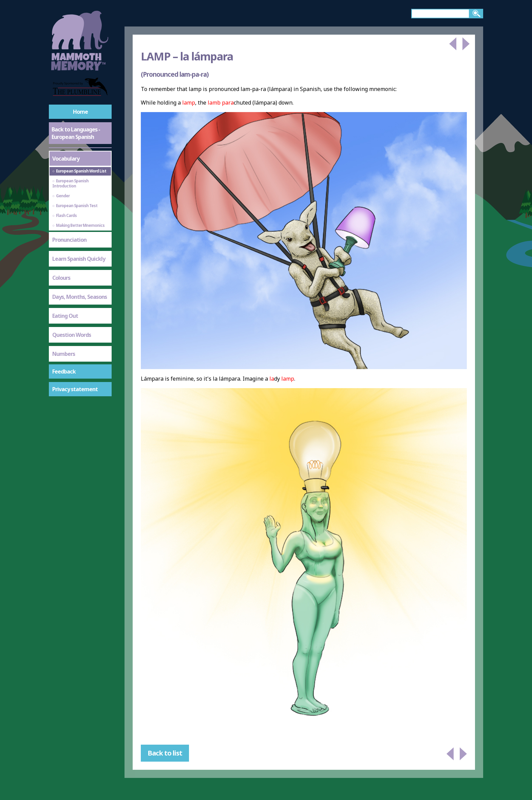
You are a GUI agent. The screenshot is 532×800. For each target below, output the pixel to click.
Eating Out (65, 316)
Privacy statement (75, 389)
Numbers (64, 354)
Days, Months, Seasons (80, 297)
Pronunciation (69, 240)
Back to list (165, 753)
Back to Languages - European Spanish (76, 133)
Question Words (72, 335)
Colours (61, 278)
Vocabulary (66, 159)
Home (80, 112)
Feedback (64, 371)
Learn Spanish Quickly (79, 259)
